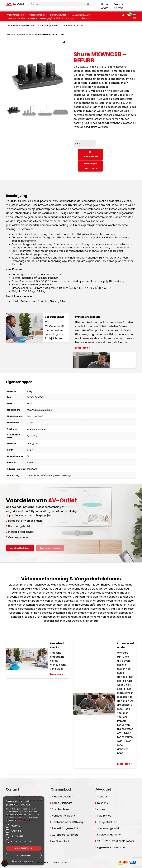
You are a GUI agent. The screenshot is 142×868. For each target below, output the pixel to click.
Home (104, 4)
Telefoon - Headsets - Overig (22, 18)
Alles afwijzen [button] (24, 855)
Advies (105, 8)
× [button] (41, 799)
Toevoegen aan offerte (90, 166)
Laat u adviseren (50, 548)
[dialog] (24, 831)
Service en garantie (109, 835)
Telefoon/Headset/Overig (68, 822)
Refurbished (104, 816)
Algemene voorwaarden (112, 847)
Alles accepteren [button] (24, 848)
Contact (119, 8)
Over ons (118, 4)
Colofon (66, 862)
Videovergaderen (17, 15)
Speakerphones (38, 15)
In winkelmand (90, 154)
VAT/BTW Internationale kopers (115, 841)
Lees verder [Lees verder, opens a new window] (22, 820)
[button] (64, 42)
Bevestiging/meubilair (52, 18)
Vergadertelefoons (63, 816)
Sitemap (55, 862)
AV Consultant (61, 841)
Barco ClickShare (60, 15)
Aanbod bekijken (20, 548)
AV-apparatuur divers (78, 18)
